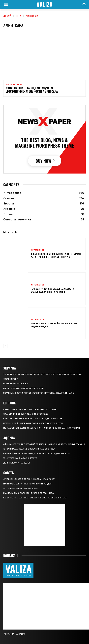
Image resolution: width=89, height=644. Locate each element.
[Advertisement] (45, 525)
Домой (7, 16)
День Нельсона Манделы (16, 463)
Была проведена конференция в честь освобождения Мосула (37, 454)
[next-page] (11, 346)
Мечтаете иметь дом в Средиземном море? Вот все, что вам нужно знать (42, 428)
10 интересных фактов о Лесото (20, 458)
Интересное (14, 85)
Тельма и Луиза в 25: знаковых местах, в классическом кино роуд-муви (52, 290)
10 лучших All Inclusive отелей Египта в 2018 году (29, 449)
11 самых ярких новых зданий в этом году (26, 414)
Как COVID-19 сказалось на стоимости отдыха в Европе (33, 419)
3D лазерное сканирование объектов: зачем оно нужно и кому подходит (43, 374)
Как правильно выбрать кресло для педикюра (29, 493)
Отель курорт (11, 379)
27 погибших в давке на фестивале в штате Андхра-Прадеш (54, 325)
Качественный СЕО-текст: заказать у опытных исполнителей (35, 498)
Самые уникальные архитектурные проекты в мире (30, 409)
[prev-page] (5, 346)
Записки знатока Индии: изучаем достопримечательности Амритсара (32, 90)
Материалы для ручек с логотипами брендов (28, 484)
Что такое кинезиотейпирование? (21, 489)
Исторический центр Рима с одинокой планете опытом (33, 423)
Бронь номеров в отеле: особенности (23, 388)
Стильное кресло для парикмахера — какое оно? (29, 479)
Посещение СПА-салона (16, 384)
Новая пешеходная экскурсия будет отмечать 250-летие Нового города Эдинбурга (56, 255)
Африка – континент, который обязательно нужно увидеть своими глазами (44, 444)
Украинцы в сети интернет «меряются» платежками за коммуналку (39, 393)
